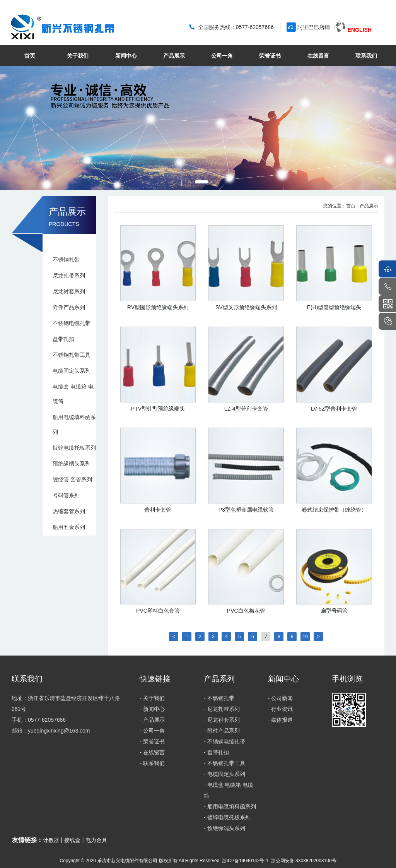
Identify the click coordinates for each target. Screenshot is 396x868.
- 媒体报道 (281, 720)
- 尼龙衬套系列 (222, 720)
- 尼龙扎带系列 (222, 709)
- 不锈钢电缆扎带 (224, 741)
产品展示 (174, 56)
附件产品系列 (69, 307)
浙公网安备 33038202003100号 (303, 861)
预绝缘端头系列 (72, 464)
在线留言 (318, 56)
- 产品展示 (368, 206)
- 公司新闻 (281, 698)
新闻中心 (126, 56)
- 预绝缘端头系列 (224, 828)
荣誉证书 (270, 56)
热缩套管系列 (69, 511)
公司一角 (222, 56)
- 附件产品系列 (222, 731)
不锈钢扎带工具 (72, 355)
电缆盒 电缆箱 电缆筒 (73, 394)
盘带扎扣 (63, 339)
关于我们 (78, 56)
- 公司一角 (152, 731)
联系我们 (366, 56)
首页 (30, 56)
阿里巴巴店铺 (314, 27)
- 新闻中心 (152, 709)
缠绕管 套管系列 (72, 479)
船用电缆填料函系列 (74, 425)
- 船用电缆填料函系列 (230, 806)
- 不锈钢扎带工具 (224, 763)
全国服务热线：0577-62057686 (236, 27)
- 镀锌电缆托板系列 (227, 817)
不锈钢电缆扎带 (72, 323)
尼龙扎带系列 (69, 276)
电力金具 (96, 840)
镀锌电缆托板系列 (74, 448)
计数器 (51, 840)
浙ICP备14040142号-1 (245, 861)
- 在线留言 (152, 752)
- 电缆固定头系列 (224, 774)
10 (305, 637)
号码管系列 (66, 495)
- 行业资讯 (281, 709)
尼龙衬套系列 (69, 291)
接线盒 (72, 840)
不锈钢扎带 (66, 260)
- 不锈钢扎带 (219, 698)
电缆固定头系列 (72, 371)
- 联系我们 (152, 763)
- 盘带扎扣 (216, 752)
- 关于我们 (152, 698)
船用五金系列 (69, 527)
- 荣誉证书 (152, 741)
